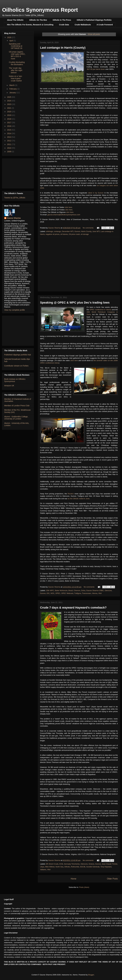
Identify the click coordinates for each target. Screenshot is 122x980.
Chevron (77, 590)
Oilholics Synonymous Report (40, 10)
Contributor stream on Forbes (16, 366)
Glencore (108, 590)
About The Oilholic (15, 20)
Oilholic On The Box (38, 20)
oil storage (85, 234)
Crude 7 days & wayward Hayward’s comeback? (73, 608)
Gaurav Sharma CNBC (95, 590)
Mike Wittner (50, 867)
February (13, 89)
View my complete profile (15, 310)
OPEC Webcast (67, 593)
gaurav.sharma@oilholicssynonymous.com (64, 215)
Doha (83, 590)
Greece (91, 864)
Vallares (43, 870)
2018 (9, 119)
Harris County (86, 231)
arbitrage (50, 231)
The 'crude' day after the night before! (16, 70)
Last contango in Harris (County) (63, 48)
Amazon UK (9, 386)
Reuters (71, 494)
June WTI (96, 231)
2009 (9, 152)
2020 (9, 112)
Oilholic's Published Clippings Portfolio (94, 20)
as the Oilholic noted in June (79, 499)
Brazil (71, 590)
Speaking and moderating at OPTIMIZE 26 (16, 46)
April (11, 41)
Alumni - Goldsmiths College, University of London (16, 418)
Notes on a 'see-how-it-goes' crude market (16, 78)
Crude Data (64, 25)
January (13, 93)
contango (57, 231)
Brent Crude (54, 864)
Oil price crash (74, 234)
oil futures (64, 234)
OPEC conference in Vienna (100, 310)
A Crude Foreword (105, 25)
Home (73, 879)
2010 (9, 148)
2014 (9, 133)
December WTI (68, 231)
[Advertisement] (18, 173)
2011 (9, 144)
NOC (53, 593)
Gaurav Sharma (14, 218)
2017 (9, 123)
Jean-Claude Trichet (109, 864)
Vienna (95, 593)
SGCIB (83, 867)
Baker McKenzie (61, 590)
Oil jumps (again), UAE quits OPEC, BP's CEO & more (17, 55)
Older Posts (112, 879)
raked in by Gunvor (96, 193)
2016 (9, 126)
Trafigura (78, 593)
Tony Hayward (106, 867)
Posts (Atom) (84, 887)
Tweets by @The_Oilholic (15, 198)
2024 (9, 101)
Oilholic (67, 867)
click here (68, 207)
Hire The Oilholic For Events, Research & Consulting (30, 25)
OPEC (58, 593)
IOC (48, 593)
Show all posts (94, 34)
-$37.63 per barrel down (96, 69)
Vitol (100, 593)
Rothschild (75, 867)
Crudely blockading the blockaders (17, 63)
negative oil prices (53, 234)
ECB (61, 864)
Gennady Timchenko (72, 864)
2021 (9, 108)
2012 (9, 141)
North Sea (59, 867)
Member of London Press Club (17, 406)
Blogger (91, 975)
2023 (9, 104)
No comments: (89, 228)
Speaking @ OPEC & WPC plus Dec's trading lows (75, 303)
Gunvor (77, 231)
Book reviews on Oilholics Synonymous (15, 380)
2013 (9, 137)
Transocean (86, 593)
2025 (9, 97)
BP (47, 864)
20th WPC (50, 590)
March (12, 85)
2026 (9, 37)
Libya (42, 867)
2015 (9, 130)
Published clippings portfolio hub (18, 355)
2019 (9, 115)
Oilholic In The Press (62, 20)
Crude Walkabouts (83, 25)
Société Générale (93, 867)
